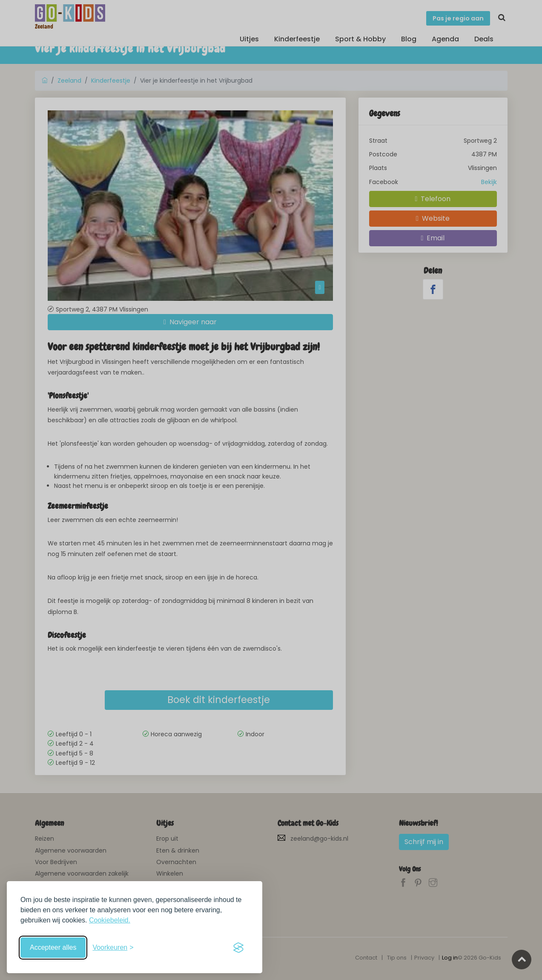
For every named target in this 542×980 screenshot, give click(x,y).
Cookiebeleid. (110, 920)
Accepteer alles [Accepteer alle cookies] (53, 947)
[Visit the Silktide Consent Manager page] (238, 948)
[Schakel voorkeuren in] (113, 948)
